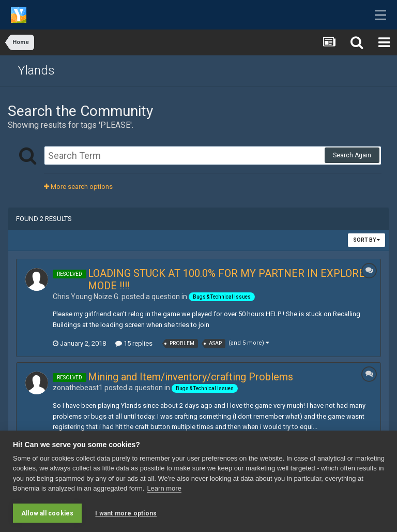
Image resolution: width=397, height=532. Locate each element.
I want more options (126, 513)
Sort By (367, 240)
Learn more (164, 488)
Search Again (352, 155)
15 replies (134, 343)
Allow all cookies (47, 513)
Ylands (36, 70)
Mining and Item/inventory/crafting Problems (190, 377)
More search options (78, 187)
